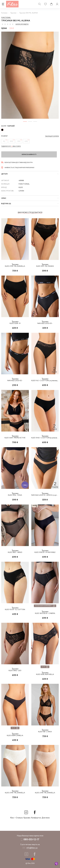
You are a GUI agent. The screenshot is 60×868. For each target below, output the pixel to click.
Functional (6, 18)
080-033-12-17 (31, 840)
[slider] (8, 24)
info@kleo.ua (32, 848)
